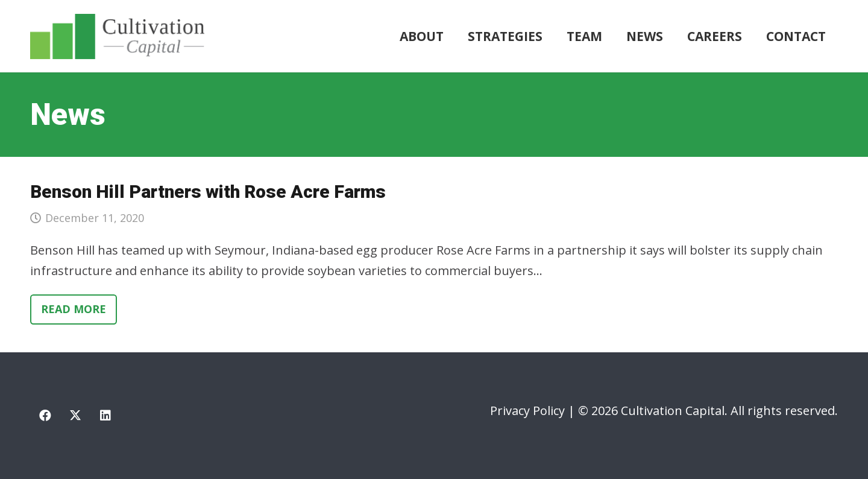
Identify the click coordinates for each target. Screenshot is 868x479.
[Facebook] (45, 416)
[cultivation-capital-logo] (117, 36)
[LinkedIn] (105, 416)
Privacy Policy (527, 411)
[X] (75, 416)
